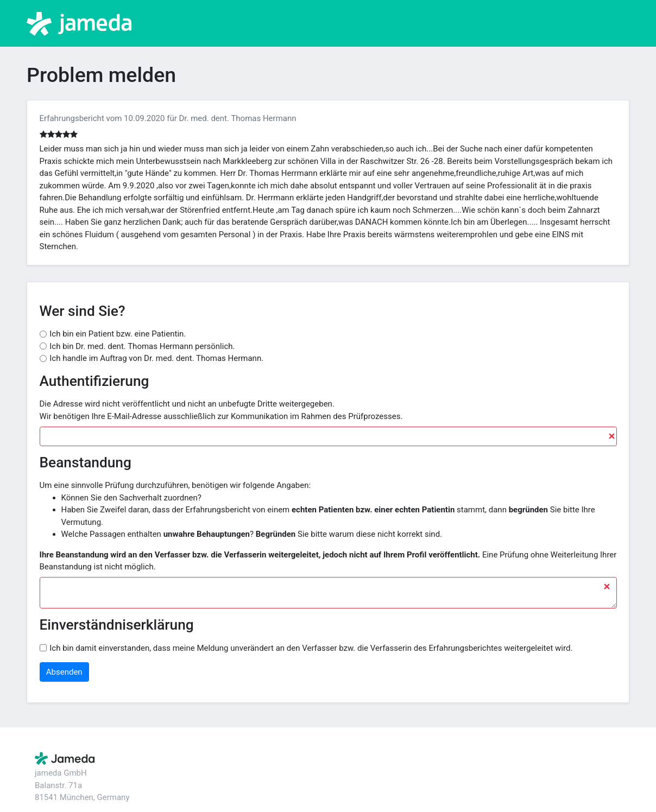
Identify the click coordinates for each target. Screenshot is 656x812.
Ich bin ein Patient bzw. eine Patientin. (118, 334)
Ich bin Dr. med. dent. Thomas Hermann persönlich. (142, 346)
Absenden (64, 672)
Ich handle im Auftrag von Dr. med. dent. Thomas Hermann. (156, 358)
